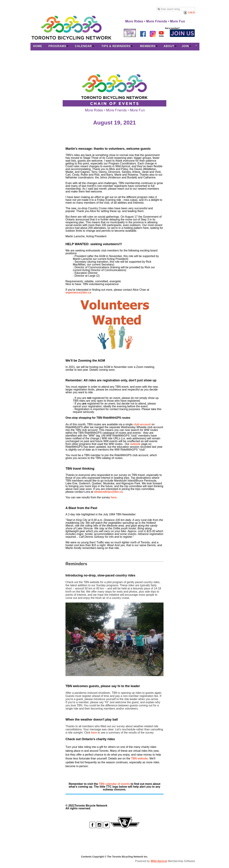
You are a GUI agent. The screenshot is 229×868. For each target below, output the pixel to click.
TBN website (139, 758)
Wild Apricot (159, 861)
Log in (192, 12)
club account (142, 424)
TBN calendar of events (114, 784)
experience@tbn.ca (78, 293)
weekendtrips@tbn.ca (108, 492)
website (135, 444)
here (114, 497)
